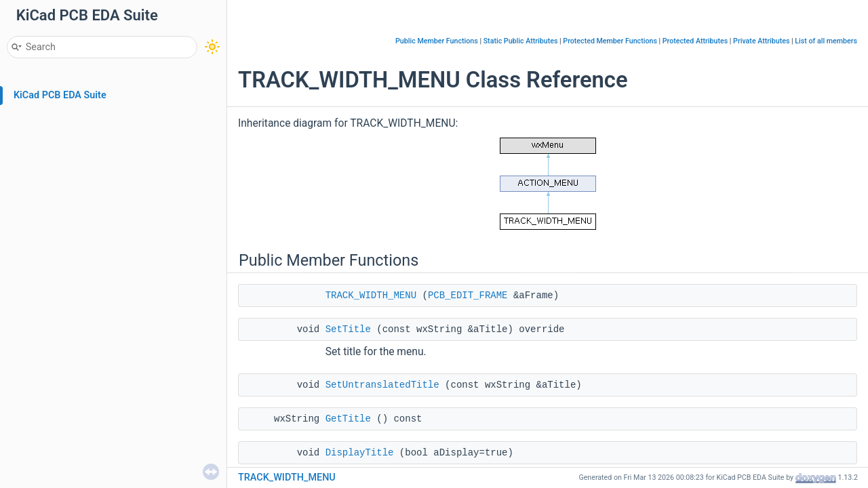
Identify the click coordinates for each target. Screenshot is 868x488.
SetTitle (348, 329)
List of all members (826, 41)
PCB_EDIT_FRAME (468, 296)
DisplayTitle (360, 453)
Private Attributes (761, 41)
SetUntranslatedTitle (382, 385)
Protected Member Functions (610, 41)
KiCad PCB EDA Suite (60, 95)
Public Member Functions (437, 41)
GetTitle (348, 419)
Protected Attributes (695, 41)
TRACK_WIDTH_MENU (371, 296)
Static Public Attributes (521, 41)
